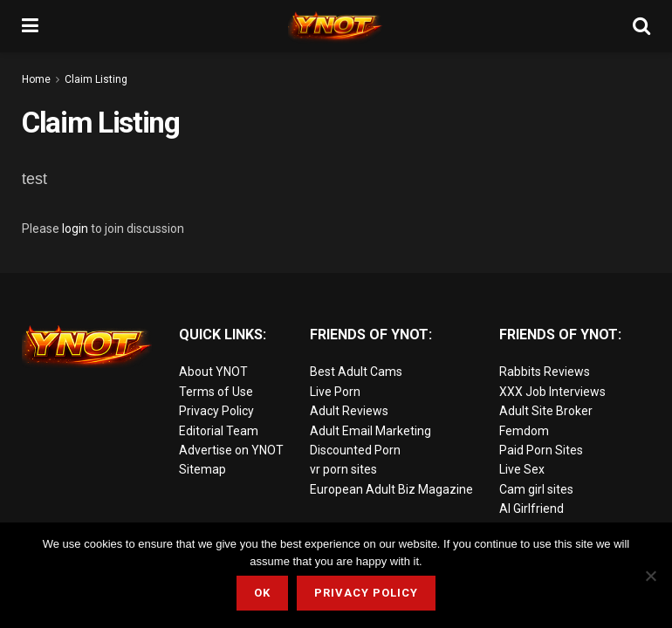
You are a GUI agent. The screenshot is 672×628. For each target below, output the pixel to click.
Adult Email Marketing (370, 431)
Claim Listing (96, 79)
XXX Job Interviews (552, 392)
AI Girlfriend (531, 509)
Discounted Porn (355, 450)
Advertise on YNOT (231, 450)
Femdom (524, 431)
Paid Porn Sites (541, 450)
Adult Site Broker (546, 411)
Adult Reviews (349, 411)
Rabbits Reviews (545, 372)
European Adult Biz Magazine (391, 489)
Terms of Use (216, 392)
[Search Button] (641, 26)
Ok (262, 593)
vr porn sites (343, 469)
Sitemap (202, 469)
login (75, 229)
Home (36, 79)
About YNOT (213, 372)
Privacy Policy (216, 411)
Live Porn (335, 392)
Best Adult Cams (356, 372)
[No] (650, 576)
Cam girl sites (536, 489)
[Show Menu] (30, 26)
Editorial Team (219, 431)
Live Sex (522, 469)
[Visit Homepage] (336, 26)
